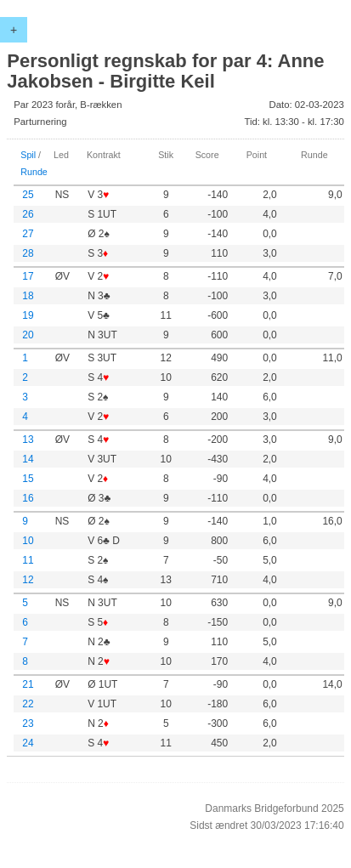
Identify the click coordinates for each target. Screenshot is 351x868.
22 (28, 704)
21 (28, 684)
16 (28, 498)
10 (28, 541)
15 (28, 479)
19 (28, 315)
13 (28, 440)
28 (28, 253)
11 (28, 560)
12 (28, 580)
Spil (28, 155)
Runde (34, 172)
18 (28, 296)
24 (28, 743)
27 (28, 234)
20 (28, 335)
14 (28, 459)
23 (28, 723)
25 (28, 195)
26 (28, 214)
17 (28, 276)
